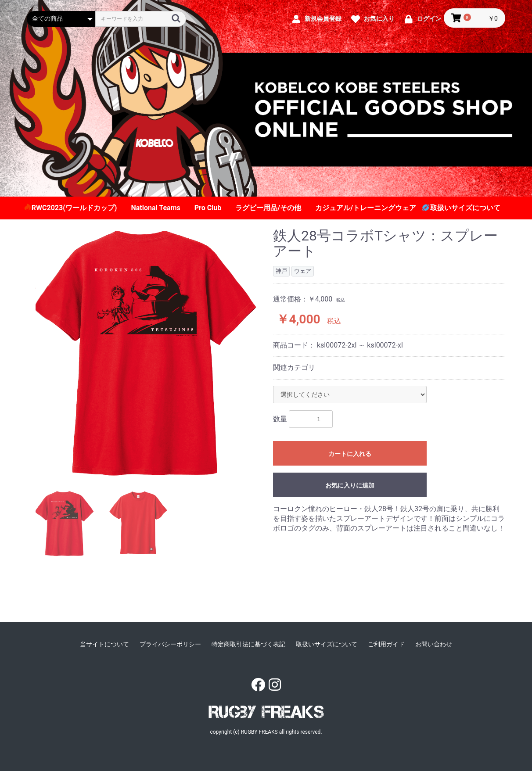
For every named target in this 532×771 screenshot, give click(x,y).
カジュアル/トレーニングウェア (366, 208)
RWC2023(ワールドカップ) (74, 208)
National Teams (155, 208)
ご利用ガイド (386, 644)
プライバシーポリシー (170, 644)
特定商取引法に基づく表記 (248, 644)
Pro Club (208, 208)
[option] (146, 353)
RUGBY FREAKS (266, 712)
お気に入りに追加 (350, 485)
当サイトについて (104, 644)
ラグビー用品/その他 (268, 208)
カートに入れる (350, 454)
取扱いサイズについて (465, 208)
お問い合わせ (434, 644)
